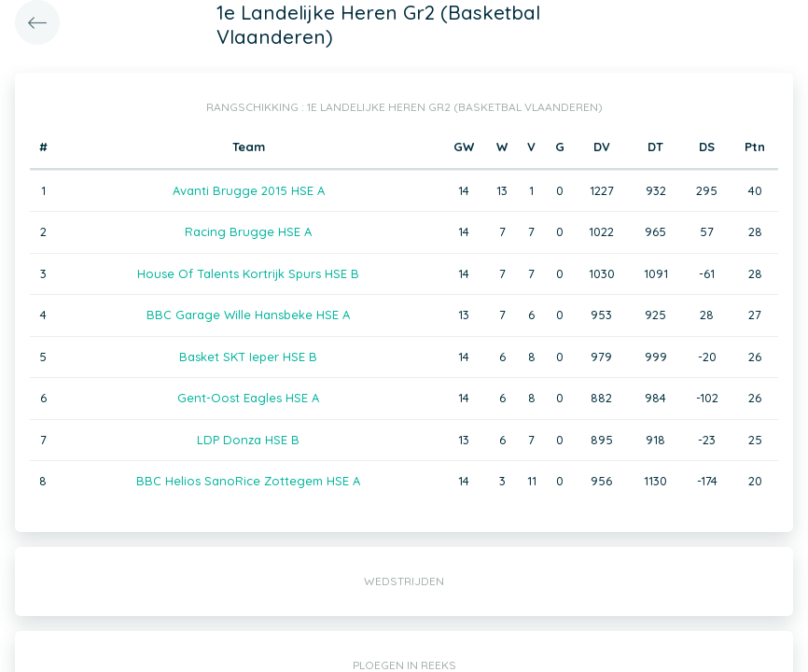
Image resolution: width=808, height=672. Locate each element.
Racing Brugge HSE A (248, 231)
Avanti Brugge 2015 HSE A (249, 190)
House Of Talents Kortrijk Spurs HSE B (248, 273)
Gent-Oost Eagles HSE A (248, 398)
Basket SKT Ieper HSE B (248, 357)
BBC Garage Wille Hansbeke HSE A (248, 315)
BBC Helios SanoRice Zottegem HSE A (248, 481)
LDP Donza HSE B (248, 440)
